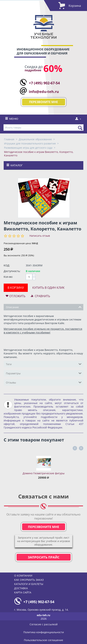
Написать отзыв (40, 236)
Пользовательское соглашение (43, 640)
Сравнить (42, 296)
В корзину (16, 288)
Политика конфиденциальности (44, 632)
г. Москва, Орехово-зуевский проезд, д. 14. (41, 610)
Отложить (17, 296)
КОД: (7, 265)
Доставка (21, 588)
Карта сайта (23, 592)
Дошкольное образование (35, 139)
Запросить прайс (44, 557)
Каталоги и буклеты (29, 584)
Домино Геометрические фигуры (44, 473)
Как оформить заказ (29, 580)
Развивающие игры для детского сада (28, 148)
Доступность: (12, 271)
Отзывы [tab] (44, 382)
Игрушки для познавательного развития (30, 143)
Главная (9, 139)
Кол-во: (8, 277)
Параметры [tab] (44, 373)
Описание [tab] (44, 307)
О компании (23, 576)
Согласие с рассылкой (44, 624)
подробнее (33, 70)
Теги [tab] (44, 364)
